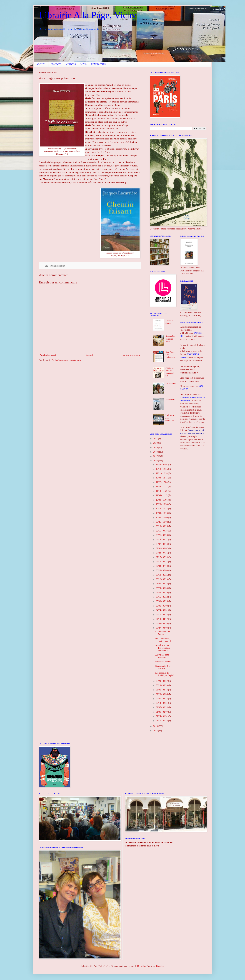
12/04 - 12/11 (162, 478)
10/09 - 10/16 (162, 513)
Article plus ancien (131, 355)
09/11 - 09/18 (162, 531)
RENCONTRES (98, 64)
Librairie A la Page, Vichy (88, 15)
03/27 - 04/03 (162, 628)
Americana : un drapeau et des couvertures (163, 648)
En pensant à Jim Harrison (163, 667)
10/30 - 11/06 (162, 500)
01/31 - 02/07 (162, 712)
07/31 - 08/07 (162, 548)
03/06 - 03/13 (162, 690)
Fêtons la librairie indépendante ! (170, 372)
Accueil (90, 355)
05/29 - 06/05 (162, 588)
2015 (156, 726)
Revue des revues (163, 662)
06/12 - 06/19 (162, 579)
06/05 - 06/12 (162, 584)
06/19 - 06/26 (162, 575)
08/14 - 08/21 (162, 540)
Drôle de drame (169, 322)
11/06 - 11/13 (162, 495)
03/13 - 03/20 (162, 685)
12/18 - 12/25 (162, 469)
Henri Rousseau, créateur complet (164, 640)
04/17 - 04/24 (162, 615)
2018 (156, 452)
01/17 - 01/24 (162, 721)
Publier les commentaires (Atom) (66, 360)
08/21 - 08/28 (162, 535)
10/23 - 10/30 (162, 504)
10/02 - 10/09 (162, 518)
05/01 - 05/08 (162, 606)
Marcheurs (170, 400)
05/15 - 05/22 (162, 597)
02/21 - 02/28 (162, 699)
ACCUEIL (41, 64)
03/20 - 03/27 (162, 681)
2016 (156, 461)
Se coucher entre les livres (170, 339)
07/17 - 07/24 (162, 557)
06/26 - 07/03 (162, 570)
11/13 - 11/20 (162, 491)
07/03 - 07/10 (162, 566)
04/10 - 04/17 (162, 619)
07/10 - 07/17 (162, 562)
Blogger (160, 966)
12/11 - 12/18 (162, 473)
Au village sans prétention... (162, 656)
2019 (156, 447)
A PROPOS (71, 64)
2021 (156, 439)
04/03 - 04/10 (162, 623)
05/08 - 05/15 (162, 601)
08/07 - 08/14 (162, 544)
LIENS (83, 64)
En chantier (170, 384)
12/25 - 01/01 (162, 464)
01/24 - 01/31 (162, 716)
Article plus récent (48, 355)
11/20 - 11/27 (162, 487)
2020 (156, 443)
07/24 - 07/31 (162, 553)
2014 (156, 731)
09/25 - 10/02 (162, 522)
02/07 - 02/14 (162, 707)
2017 (156, 456)
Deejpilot (141, 966)
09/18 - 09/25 (162, 526)
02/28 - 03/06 (162, 694)
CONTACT (56, 64)
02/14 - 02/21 (162, 703)
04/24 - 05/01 (162, 610)
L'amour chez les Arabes (163, 633)
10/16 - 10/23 (162, 509)
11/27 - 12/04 (162, 482)
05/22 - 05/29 (162, 593)
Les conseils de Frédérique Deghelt (165, 674)
